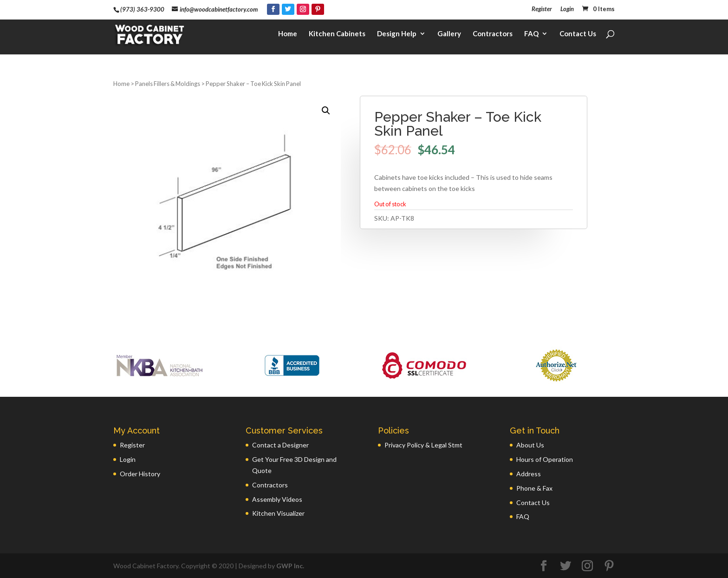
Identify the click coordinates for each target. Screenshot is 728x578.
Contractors (493, 35)
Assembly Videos (277, 499)
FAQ (531, 35)
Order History (140, 474)
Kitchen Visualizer (278, 513)
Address (529, 474)
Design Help (397, 35)
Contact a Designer (280, 445)
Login (567, 9)
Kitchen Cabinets (337, 35)
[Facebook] (273, 9)
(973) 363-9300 (142, 9)
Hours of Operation (545, 459)
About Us (530, 445)
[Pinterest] (318, 9)
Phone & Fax (534, 488)
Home (288, 35)
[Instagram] (303, 9)
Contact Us (578, 35)
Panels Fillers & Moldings (168, 84)
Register (542, 9)
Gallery (449, 35)
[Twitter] (288, 9)
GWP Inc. (290, 566)
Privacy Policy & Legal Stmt (423, 445)
